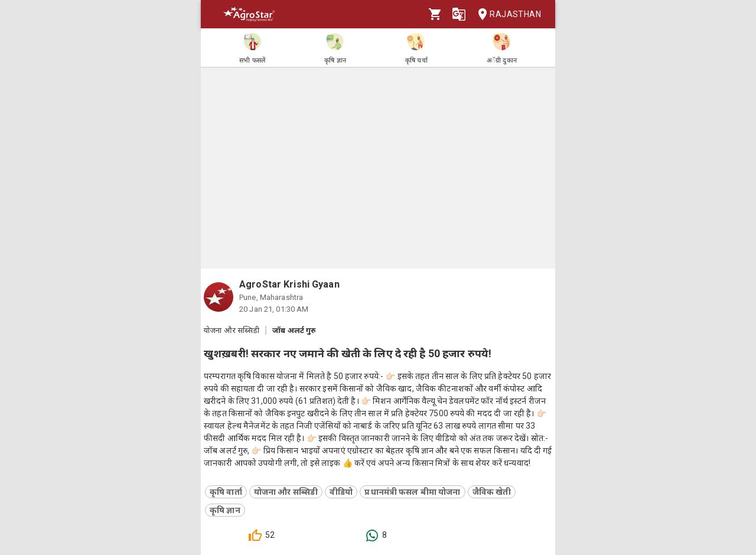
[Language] (459, 14)
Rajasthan (506, 14)
